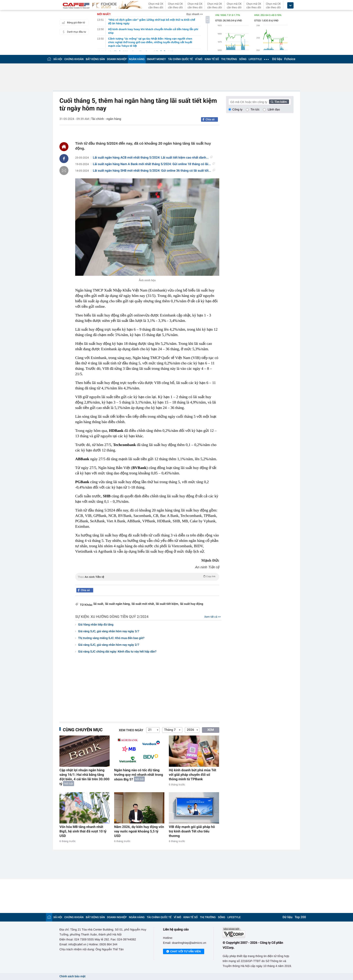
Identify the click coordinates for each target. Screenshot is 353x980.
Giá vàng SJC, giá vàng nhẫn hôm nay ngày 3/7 (109, 631)
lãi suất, (99, 604)
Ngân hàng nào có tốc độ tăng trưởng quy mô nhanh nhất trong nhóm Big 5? (139, 775)
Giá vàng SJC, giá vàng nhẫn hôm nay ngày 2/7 (109, 645)
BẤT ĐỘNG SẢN (95, 59)
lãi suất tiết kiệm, (167, 604)
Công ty (237, 109)
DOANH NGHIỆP (117, 59)
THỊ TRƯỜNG (229, 59)
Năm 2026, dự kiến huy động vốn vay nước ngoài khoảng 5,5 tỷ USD (139, 831)
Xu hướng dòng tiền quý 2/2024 (119, 617)
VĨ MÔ (199, 59)
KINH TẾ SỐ (212, 59)
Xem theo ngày (131, 730)
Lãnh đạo (274, 109)
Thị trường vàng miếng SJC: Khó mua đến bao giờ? (111, 638)
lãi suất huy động (192, 604)
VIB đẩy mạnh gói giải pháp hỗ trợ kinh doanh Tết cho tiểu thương (192, 831)
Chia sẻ (210, 119)
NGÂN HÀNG (137, 59)
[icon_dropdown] (290, 6)
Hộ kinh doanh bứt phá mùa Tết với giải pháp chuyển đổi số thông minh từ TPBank (192, 775)
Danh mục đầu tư (73, 32)
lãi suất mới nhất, (143, 604)
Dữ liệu (277, 59)
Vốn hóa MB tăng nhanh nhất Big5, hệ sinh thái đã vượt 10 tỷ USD (83, 831)
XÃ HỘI (58, 59)
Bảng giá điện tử (73, 22)
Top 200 (300, 917)
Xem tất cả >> (213, 617)
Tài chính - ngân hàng (106, 119)
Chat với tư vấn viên (184, 952)
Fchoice (290, 59)
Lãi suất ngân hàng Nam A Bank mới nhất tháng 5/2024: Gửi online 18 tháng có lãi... (154, 164)
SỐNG (243, 59)
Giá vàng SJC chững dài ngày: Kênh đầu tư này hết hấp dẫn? (117, 652)
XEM (211, 730)
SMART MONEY (156, 59)
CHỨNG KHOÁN (74, 59)
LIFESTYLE (255, 59)
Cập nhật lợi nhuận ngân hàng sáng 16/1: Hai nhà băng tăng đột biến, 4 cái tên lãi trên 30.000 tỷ (84, 777)
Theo (147, 576)
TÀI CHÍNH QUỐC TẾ (180, 59)
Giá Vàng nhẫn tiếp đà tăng (96, 625)
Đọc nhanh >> (195, 14)
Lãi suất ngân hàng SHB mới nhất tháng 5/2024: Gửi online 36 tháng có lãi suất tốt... (154, 171)
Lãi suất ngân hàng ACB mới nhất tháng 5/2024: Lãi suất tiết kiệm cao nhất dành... (153, 158)
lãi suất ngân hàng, (118, 604)
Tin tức (255, 109)
